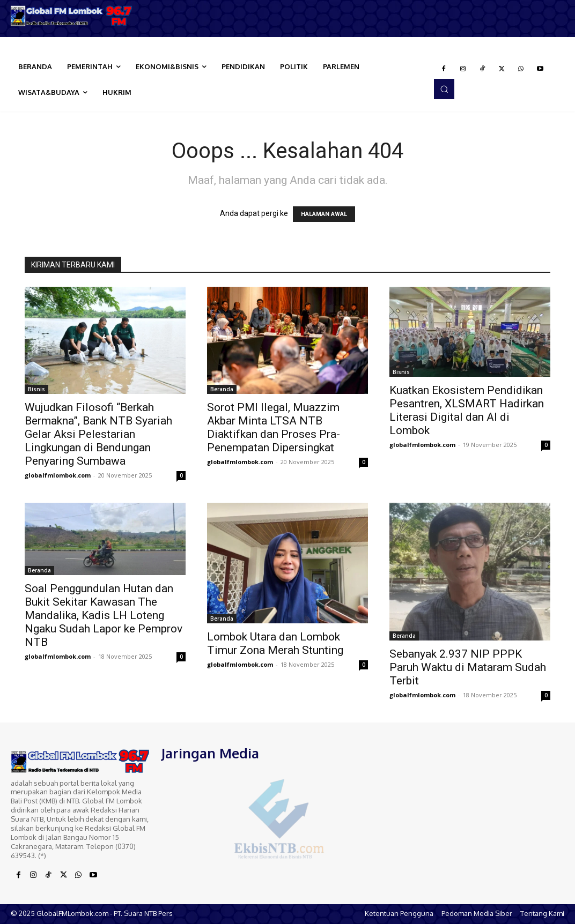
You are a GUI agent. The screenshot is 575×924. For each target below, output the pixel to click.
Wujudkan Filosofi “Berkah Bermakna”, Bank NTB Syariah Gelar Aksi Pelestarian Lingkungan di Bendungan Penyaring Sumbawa (98, 434)
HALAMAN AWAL (324, 214)
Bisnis (36, 389)
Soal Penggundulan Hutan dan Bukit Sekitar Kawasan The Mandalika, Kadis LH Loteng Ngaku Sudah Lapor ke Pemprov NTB (104, 615)
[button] (444, 89)
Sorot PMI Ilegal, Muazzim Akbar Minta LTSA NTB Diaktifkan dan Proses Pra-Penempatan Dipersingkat (274, 427)
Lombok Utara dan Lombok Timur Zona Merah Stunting (275, 643)
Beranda (222, 389)
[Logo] (72, 16)
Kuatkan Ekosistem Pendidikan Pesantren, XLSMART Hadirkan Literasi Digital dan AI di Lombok (467, 410)
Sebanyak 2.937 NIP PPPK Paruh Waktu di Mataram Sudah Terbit (468, 667)
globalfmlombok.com (58, 475)
